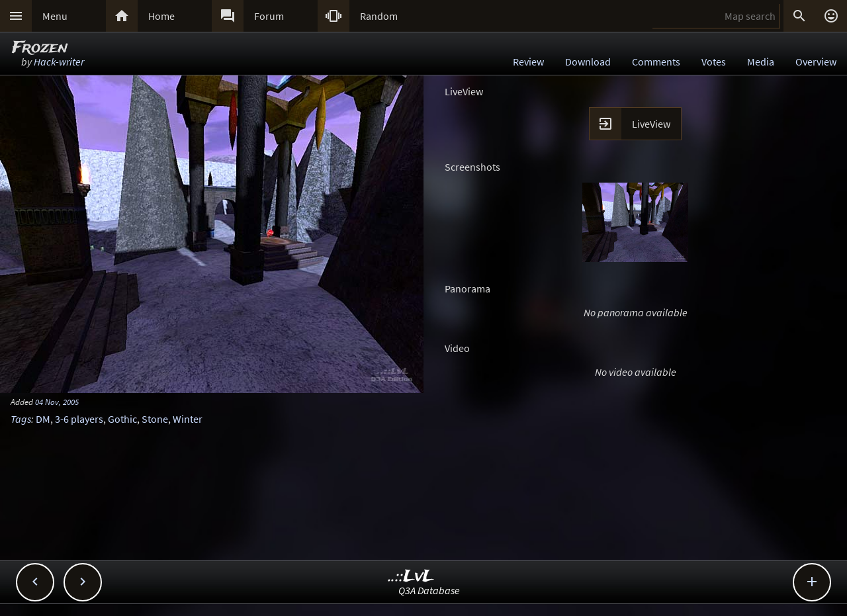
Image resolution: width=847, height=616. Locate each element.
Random (379, 16)
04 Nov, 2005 (57, 402)
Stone (155, 419)
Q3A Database (429, 590)
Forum (269, 16)
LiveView (651, 124)
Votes (714, 62)
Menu (55, 16)
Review (528, 62)
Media (761, 62)
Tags (21, 419)
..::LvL (411, 577)
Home (161, 16)
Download (588, 62)
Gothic (122, 419)
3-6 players (79, 419)
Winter (188, 419)
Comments (656, 62)
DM (43, 419)
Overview (816, 62)
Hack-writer (59, 62)
